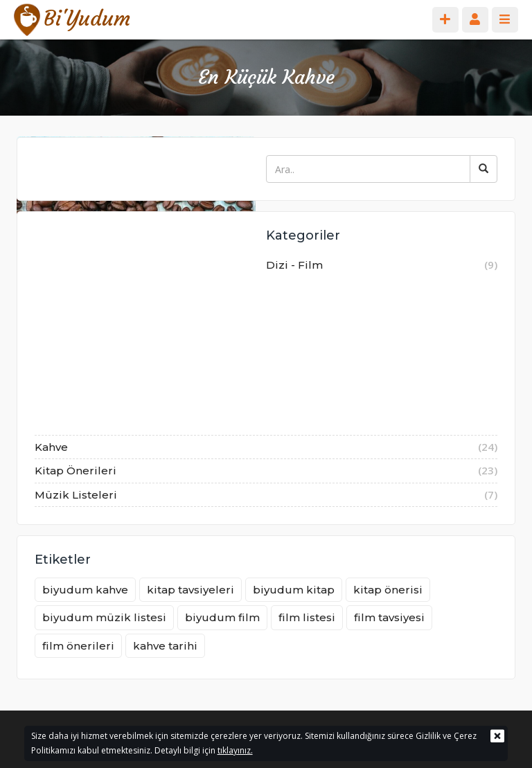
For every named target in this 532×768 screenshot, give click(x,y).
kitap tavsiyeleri (190, 590)
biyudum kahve (85, 590)
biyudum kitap (294, 590)
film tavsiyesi (389, 617)
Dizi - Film (266, 344)
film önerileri (78, 646)
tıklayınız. (235, 750)
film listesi (307, 617)
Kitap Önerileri (266, 471)
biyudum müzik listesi (104, 617)
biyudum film (222, 617)
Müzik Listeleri (266, 495)
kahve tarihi (165, 646)
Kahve (266, 447)
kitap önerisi (388, 590)
